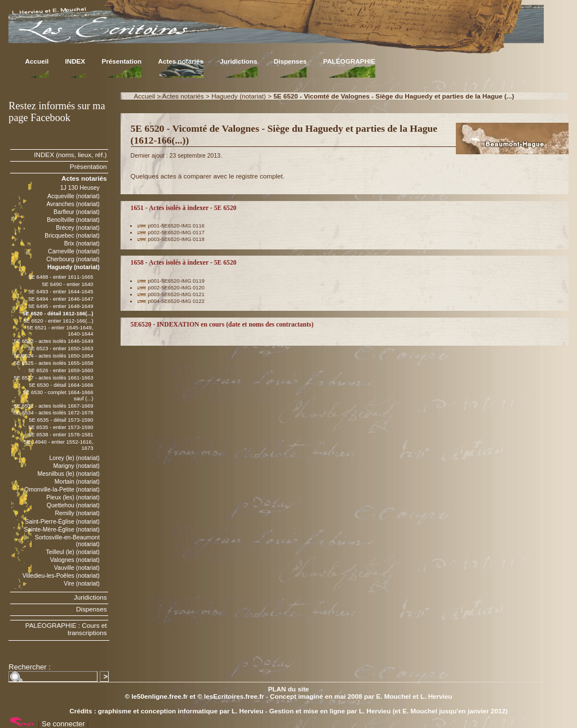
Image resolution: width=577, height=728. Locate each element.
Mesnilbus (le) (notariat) (68, 474)
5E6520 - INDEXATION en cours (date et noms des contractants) (222, 325)
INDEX (75, 61)
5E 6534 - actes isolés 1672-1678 (53, 412)
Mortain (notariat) (77, 481)
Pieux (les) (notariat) (73, 497)
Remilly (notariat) (77, 513)
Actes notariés (181, 61)
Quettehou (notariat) (73, 505)
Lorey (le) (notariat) (74, 458)
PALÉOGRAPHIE (349, 61)
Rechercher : (29, 667)
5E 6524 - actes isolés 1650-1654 (53, 356)
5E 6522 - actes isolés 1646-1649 (53, 341)
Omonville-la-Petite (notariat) (62, 489)
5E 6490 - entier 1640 (67, 284)
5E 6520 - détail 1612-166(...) (58, 313)
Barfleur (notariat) (77, 212)
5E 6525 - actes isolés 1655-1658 (53, 363)
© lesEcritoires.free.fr (230, 696)
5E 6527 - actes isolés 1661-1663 (53, 378)
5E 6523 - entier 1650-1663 (61, 348)
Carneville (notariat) (74, 251)
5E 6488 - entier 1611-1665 (61, 277)
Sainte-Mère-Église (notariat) (61, 529)
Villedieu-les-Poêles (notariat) (61, 575)
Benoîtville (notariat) (73, 220)
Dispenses (290, 61)
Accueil (37, 61)
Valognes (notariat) (75, 560)
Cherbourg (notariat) (73, 259)
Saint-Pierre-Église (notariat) (62, 521)
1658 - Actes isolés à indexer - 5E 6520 (184, 263)
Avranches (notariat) (73, 204)
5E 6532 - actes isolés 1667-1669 (53, 406)
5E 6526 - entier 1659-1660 (61, 370)
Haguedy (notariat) (239, 96)
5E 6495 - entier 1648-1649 (61, 306)
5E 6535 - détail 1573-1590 (61, 420)
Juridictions (238, 61)
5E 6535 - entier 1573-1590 (61, 427)
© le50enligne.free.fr (156, 696)
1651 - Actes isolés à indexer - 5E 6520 (184, 208)
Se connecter (63, 724)
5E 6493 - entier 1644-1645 (61, 291)
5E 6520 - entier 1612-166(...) (58, 321)
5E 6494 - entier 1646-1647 (61, 299)
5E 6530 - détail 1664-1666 (61, 385)
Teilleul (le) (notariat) (73, 552)
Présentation (121, 61)
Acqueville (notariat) (74, 196)
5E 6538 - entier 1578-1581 (61, 434)
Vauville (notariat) (77, 568)
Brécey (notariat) (78, 227)
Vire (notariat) (82, 583)
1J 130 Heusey (80, 187)
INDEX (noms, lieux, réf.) (70, 155)
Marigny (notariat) (76, 466)
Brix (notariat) (82, 243)
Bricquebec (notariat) (72, 235)
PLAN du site (289, 689)
